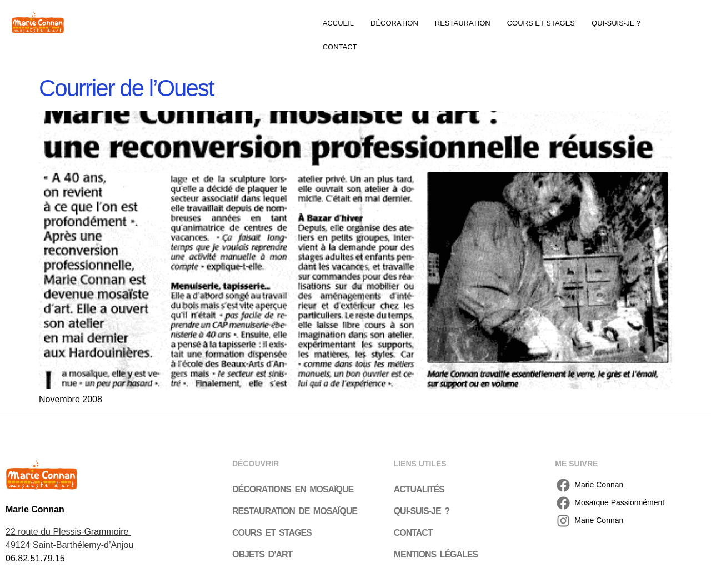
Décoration (394, 23)
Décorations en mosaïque (293, 489)
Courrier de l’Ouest (126, 88)
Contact (340, 47)
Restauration (463, 23)
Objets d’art (262, 554)
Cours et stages (541, 23)
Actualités (419, 489)
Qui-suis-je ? (616, 23)
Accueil (338, 23)
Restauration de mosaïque (295, 511)
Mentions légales (436, 554)
